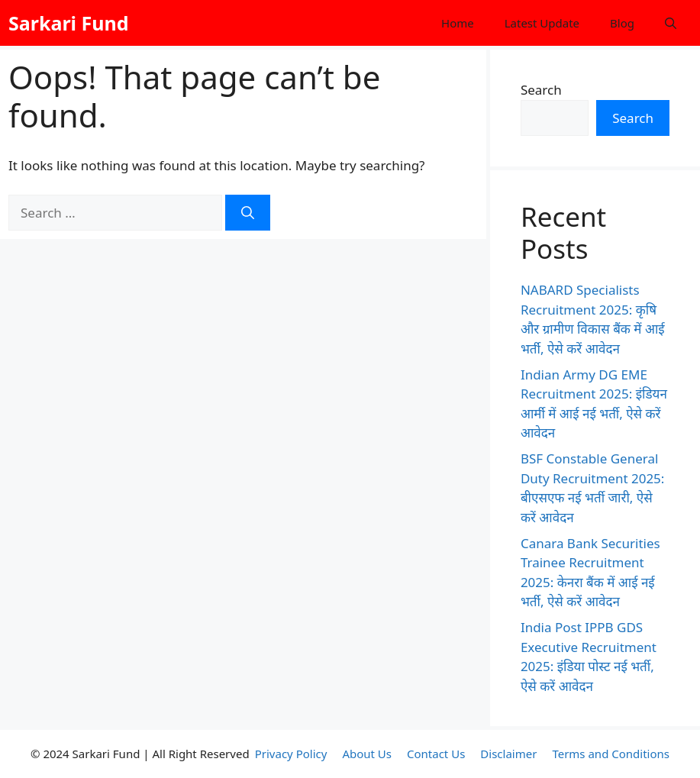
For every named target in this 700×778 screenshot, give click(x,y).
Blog (622, 23)
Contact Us (436, 754)
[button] (671, 23)
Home (458, 23)
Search (541, 90)
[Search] (248, 213)
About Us (367, 754)
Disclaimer (508, 754)
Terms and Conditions (611, 754)
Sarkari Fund (69, 23)
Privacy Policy (291, 754)
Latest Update (542, 23)
